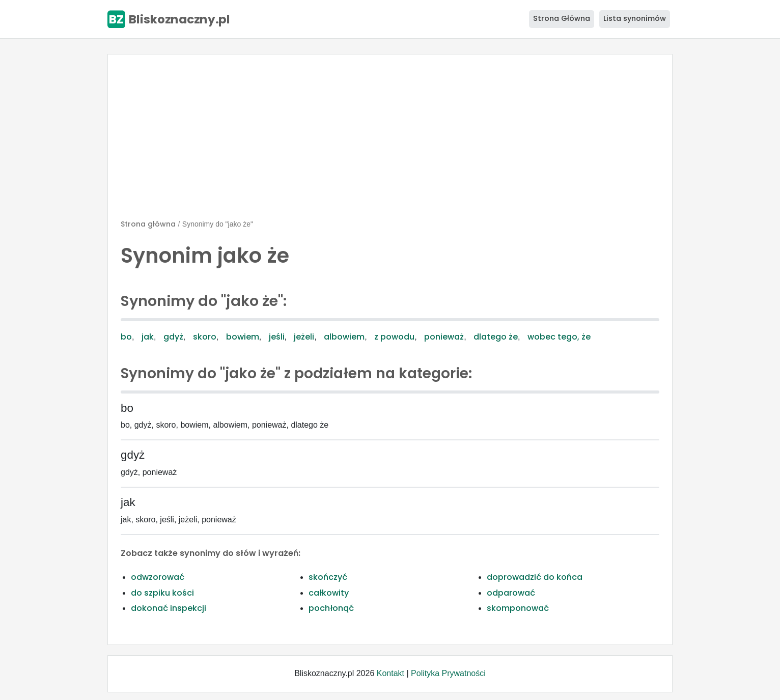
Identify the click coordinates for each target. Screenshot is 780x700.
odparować (511, 593)
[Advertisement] (390, 141)
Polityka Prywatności (448, 673)
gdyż (173, 337)
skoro (205, 337)
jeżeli (304, 337)
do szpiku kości (162, 593)
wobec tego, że (559, 337)
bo (126, 337)
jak (148, 337)
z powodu (394, 337)
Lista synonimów (635, 18)
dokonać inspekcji (169, 608)
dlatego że (496, 337)
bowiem (243, 337)
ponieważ (444, 337)
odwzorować (158, 577)
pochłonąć (331, 608)
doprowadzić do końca (535, 577)
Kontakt (391, 673)
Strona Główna (562, 18)
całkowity (329, 593)
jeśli (277, 337)
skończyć (328, 577)
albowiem (344, 337)
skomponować (518, 608)
